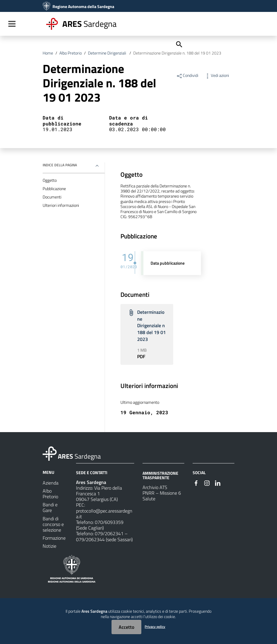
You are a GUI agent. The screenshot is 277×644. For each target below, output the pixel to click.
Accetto (126, 627)
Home (48, 53)
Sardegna (89, 24)
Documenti (52, 197)
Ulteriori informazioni (61, 205)
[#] (196, 482)
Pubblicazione (54, 189)
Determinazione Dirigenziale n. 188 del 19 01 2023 (177, 53)
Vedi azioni (217, 75)
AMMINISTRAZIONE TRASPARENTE (160, 475)
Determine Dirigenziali (107, 53)
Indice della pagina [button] (60, 165)
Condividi (187, 75)
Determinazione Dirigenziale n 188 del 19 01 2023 (151, 326)
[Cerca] (179, 44)
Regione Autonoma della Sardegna (83, 7)
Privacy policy (155, 627)
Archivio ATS (155, 487)
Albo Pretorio (71, 53)
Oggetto (50, 180)
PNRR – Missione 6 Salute (162, 496)
